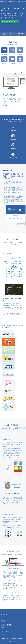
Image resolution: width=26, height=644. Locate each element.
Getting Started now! (10, 22)
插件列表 (14, 1)
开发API (19, 1)
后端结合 (20, 60)
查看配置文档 (6, 105)
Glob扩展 (12, 51)
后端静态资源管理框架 (13, 580)
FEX (3, 618)
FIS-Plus (9, 625)
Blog (3, 638)
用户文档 (7, 1)
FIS (3, 625)
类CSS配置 (4, 51)
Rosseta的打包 (13, 527)
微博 (8, 638)
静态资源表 (12, 60)
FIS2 (22, 1)
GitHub (20, 638)
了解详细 (18, 315)
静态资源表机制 (13, 568)
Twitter (14, 638)
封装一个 (10, 327)
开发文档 (5, 631)
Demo (11, 1)
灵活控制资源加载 (13, 592)
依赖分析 (4, 60)
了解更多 (13, 577)
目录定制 (20, 51)
